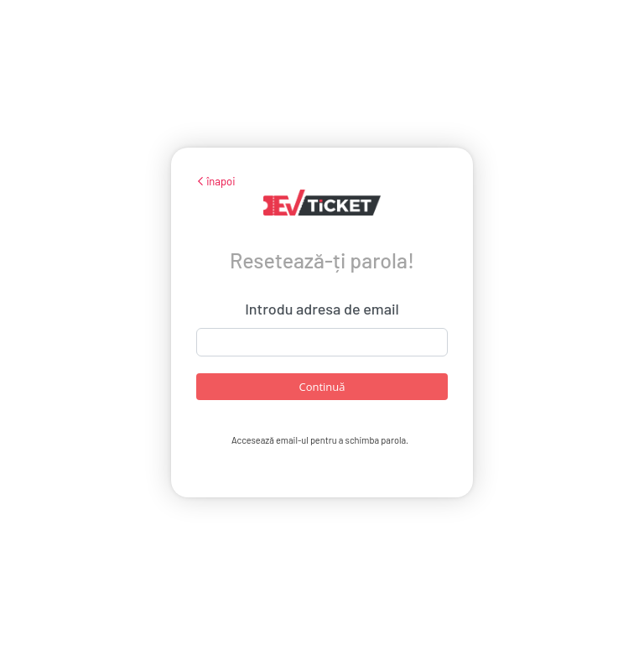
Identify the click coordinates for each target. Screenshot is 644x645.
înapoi (216, 181)
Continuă (322, 387)
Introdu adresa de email (322, 309)
